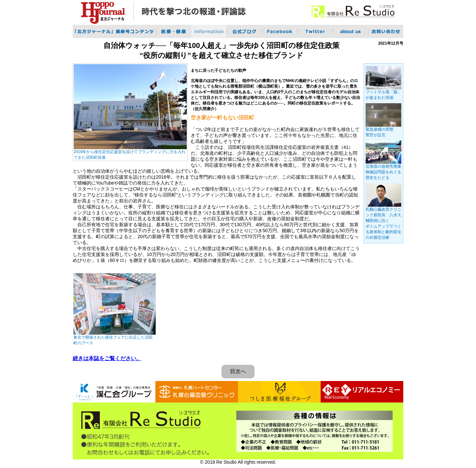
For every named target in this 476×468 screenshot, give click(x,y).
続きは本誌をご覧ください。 (107, 358)
